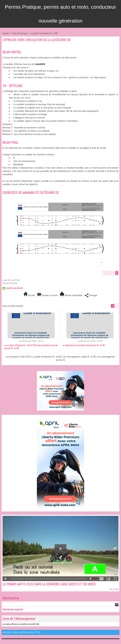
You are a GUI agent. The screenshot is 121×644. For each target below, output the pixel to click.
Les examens (12, 357)
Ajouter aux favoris (15, 288)
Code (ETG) (25, 357)
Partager (91, 295)
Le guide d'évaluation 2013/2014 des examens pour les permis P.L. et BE (31, 347)
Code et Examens (20, 33)
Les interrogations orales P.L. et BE (80, 357)
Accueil (6, 33)
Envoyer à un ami (47, 295)
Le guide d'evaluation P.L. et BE (44, 33)
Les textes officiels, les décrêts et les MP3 (19, 624)
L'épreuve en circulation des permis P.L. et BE (84, 345)
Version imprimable (71, 295)
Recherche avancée (13, 609)
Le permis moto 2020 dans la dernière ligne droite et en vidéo (49, 584)
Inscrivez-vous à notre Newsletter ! (22, 632)
